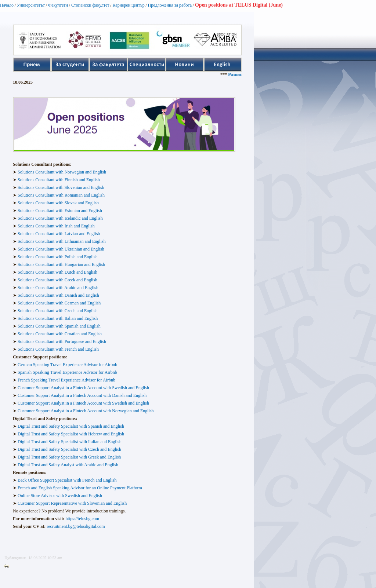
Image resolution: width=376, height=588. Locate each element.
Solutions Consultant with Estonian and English (60, 211)
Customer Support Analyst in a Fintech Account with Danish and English (82, 395)
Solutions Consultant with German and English (59, 303)
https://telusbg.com (83, 519)
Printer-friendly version (8, 566)
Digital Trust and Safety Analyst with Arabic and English (67, 465)
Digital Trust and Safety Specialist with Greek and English (69, 457)
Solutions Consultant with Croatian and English (60, 334)
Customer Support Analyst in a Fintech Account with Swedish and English (83, 388)
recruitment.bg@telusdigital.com (76, 526)
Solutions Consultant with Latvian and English (59, 234)
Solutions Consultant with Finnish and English (59, 180)
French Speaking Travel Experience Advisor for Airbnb (66, 380)
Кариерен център (128, 5)
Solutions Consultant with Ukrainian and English (61, 249)
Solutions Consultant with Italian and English (58, 318)
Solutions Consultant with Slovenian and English (61, 187)
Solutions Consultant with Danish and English (58, 295)
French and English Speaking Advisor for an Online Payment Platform (80, 488)
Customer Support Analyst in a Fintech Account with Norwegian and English (86, 411)
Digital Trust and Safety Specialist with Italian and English (70, 442)
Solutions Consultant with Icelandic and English (60, 218)
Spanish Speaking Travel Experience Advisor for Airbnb (67, 372)
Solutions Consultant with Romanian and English (61, 195)
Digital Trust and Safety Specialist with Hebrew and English (71, 434)
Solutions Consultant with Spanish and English (59, 326)
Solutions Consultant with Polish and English (58, 257)
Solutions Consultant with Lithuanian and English (62, 241)
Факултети (58, 5)
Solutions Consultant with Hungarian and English (61, 264)
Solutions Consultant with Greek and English (57, 280)
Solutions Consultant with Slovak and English (58, 203)
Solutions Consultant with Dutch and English (57, 272)
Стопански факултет (90, 5)
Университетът (31, 5)
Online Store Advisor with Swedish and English (60, 496)
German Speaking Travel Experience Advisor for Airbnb (67, 365)
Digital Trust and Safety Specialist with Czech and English (69, 449)
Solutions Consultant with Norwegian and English (61, 172)
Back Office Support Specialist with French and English (67, 480)
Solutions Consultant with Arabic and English (58, 288)
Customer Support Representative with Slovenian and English (72, 503)
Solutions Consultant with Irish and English (56, 226)
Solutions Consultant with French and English (58, 349)
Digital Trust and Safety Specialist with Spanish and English (71, 426)
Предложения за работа (170, 5)
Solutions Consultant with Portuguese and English (62, 342)
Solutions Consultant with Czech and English (58, 311)
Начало (7, 5)
